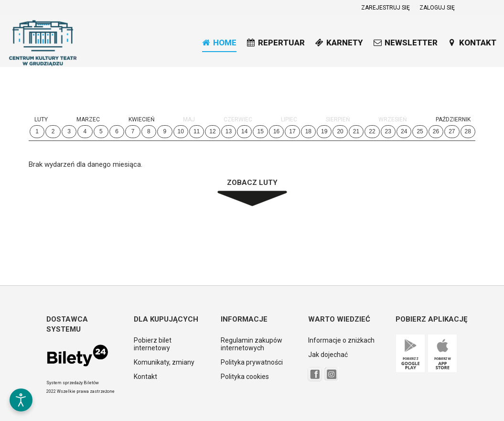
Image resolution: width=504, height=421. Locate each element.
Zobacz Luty (252, 183)
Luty (41, 119)
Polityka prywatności (252, 362)
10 (181, 131)
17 (292, 131)
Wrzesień (393, 119)
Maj (189, 119)
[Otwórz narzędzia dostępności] (21, 400)
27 (452, 131)
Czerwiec (238, 119)
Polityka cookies (245, 377)
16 (276, 131)
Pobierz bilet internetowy (153, 344)
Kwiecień (142, 119)
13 (229, 131)
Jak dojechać (328, 355)
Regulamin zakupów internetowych (252, 344)
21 (356, 131)
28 (468, 131)
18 (308, 131)
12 (212, 131)
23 (388, 131)
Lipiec (289, 119)
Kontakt (145, 377)
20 (340, 131)
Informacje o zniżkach (341, 340)
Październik (453, 119)
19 (324, 131)
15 (260, 131)
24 (404, 131)
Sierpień (338, 119)
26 (436, 131)
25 (420, 131)
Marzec (88, 119)
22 (372, 131)
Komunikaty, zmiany (164, 362)
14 (244, 131)
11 (197, 131)
